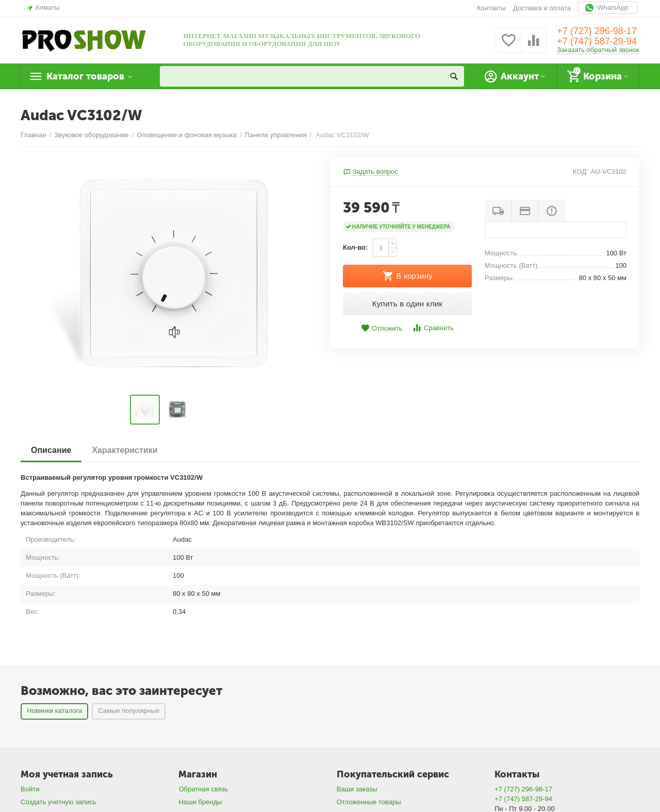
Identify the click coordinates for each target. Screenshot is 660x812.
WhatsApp (608, 8)
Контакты (491, 8)
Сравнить (433, 328)
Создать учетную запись (59, 802)
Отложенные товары (369, 802)
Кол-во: (355, 247)
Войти (30, 789)
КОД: (581, 172)
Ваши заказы (357, 789)
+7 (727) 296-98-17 (597, 31)
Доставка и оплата (542, 8)
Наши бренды (200, 802)
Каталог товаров (85, 76)
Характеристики (125, 450)
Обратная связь (203, 789)
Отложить (382, 328)
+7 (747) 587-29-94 (597, 41)
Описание (51, 450)
